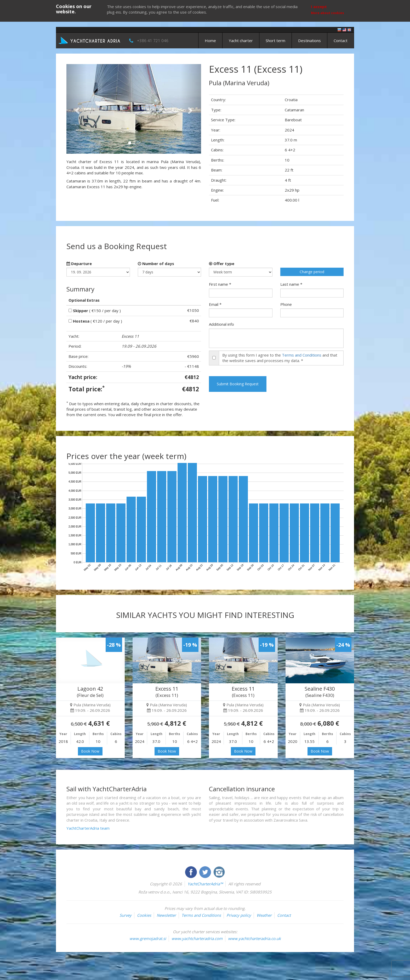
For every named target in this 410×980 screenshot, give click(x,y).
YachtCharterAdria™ (205, 884)
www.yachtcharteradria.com (197, 938)
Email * (215, 304)
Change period (312, 272)
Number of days (156, 263)
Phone (286, 304)
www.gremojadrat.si (148, 938)
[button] (76, 109)
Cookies (144, 915)
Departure (79, 263)
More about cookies (328, 13)
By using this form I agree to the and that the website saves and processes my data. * (280, 358)
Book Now (90, 751)
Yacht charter (241, 41)
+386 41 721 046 (153, 41)
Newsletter (166, 915)
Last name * (291, 284)
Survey (126, 915)
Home (210, 41)
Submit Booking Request (238, 384)
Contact (341, 41)
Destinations (309, 41)
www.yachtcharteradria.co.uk (254, 938)
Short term (275, 41)
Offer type (222, 263)
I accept (319, 7)
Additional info (221, 324)
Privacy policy (239, 915)
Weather (264, 915)
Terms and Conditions (302, 355)
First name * (220, 284)
